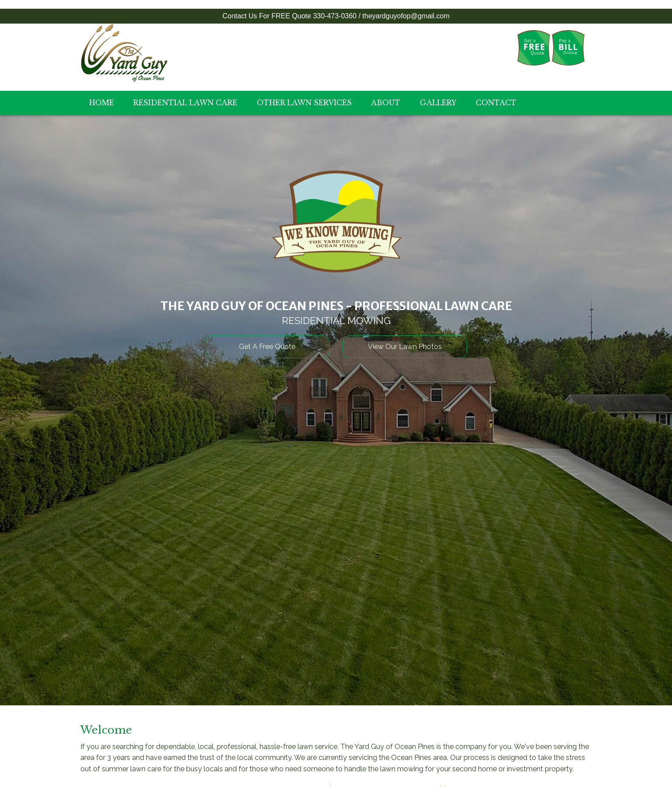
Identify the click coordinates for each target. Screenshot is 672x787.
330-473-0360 (335, 16)
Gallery (438, 103)
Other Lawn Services (304, 103)
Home (102, 103)
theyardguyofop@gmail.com (406, 16)
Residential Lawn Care (185, 103)
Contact (496, 103)
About (386, 103)
